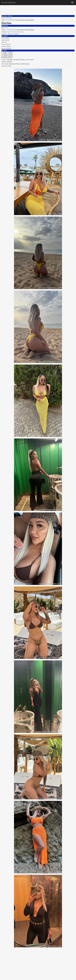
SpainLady (9, 18)
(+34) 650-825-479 (12, 30)
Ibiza (7, 28)
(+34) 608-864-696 (12, 20)
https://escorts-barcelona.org (15, 32)
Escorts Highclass (9, 3)
